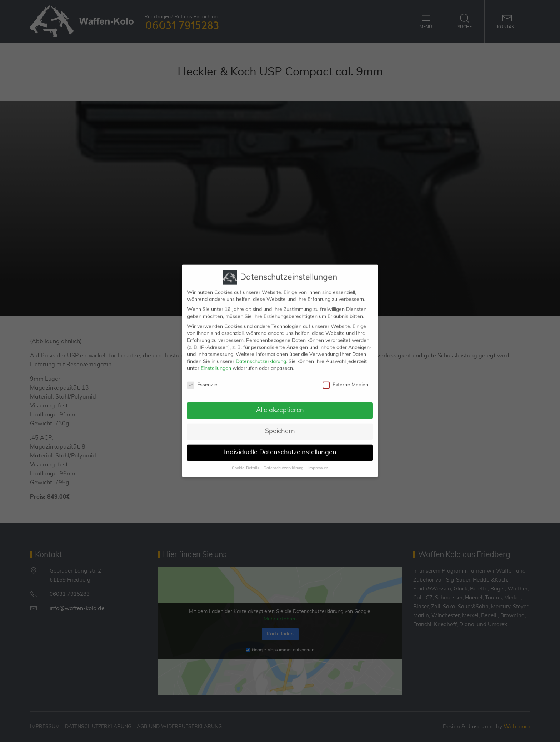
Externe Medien (345, 378)
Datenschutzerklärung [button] (284, 461)
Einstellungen (216, 361)
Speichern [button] (280, 424)
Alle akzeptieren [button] (280, 403)
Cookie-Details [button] (245, 461)
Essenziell (203, 378)
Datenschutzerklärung (261, 355)
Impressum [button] (318, 461)
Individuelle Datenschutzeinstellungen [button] (280, 445)
